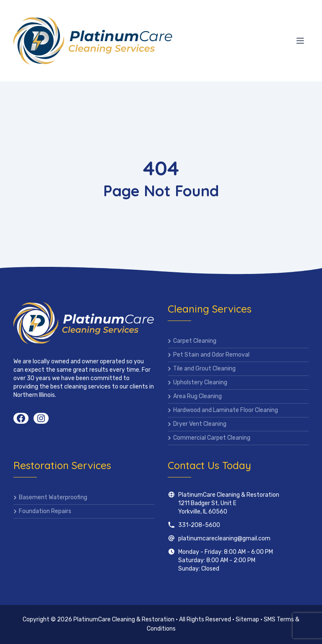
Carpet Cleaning (195, 341)
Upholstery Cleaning (200, 382)
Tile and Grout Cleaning (204, 369)
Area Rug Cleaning (197, 396)
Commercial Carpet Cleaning (212, 438)
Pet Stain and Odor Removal (211, 355)
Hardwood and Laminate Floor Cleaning (226, 410)
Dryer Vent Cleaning (200, 424)
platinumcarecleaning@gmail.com (224, 538)
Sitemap (247, 619)
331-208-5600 (199, 525)
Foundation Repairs (45, 511)
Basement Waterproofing (53, 497)
